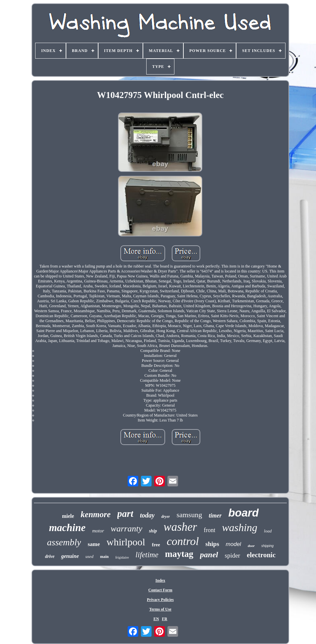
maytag (179, 554)
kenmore (95, 514)
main (104, 557)
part (125, 514)
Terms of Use (160, 609)
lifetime (147, 555)
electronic (261, 555)
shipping (267, 546)
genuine (70, 556)
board (243, 513)
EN (156, 619)
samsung (189, 515)
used (90, 556)
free (156, 545)
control (183, 541)
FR (164, 619)
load (268, 531)
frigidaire (122, 557)
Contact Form (160, 590)
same (94, 544)
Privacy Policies (160, 600)
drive (50, 556)
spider (232, 555)
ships (212, 544)
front (209, 530)
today (147, 515)
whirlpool (126, 542)
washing (240, 527)
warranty (126, 529)
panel (209, 555)
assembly (64, 542)
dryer (165, 517)
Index (160, 580)
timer (215, 516)
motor (98, 531)
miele (68, 516)
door (251, 546)
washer (180, 527)
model (233, 544)
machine (67, 528)
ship (153, 531)
